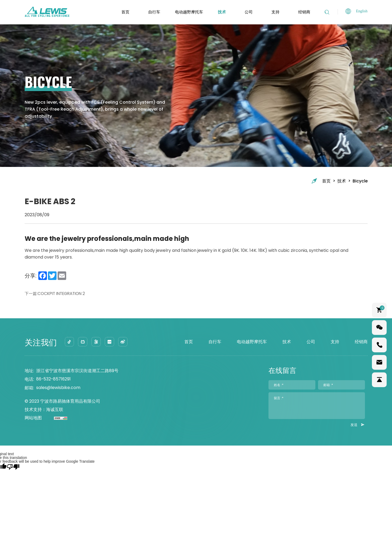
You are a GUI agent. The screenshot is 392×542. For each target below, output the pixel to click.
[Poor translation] (13, 467)
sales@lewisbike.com (58, 388)
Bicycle (360, 181)
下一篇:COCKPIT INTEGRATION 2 (57, 294)
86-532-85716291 (54, 380)
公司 (247, 12)
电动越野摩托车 (188, 12)
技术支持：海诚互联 (44, 410)
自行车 (153, 12)
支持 (274, 12)
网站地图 (33, 419)
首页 (124, 12)
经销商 (303, 12)
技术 (221, 12)
